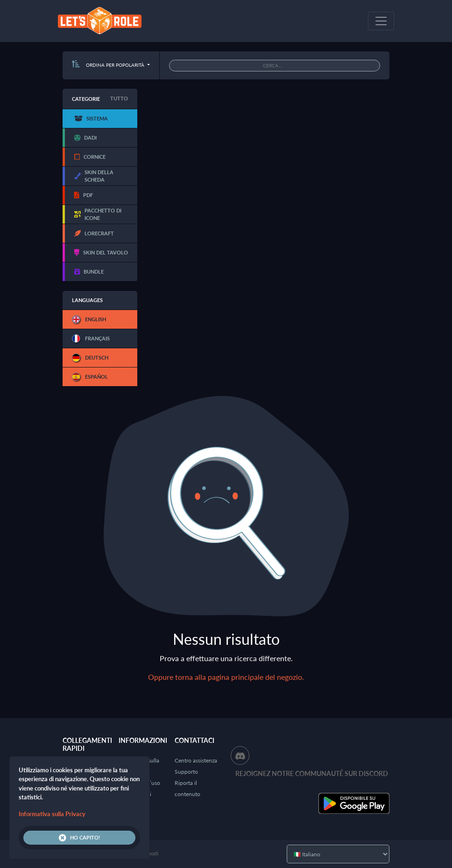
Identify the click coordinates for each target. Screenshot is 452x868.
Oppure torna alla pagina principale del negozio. (226, 677)
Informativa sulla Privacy (52, 814)
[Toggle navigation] (381, 21)
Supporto (186, 772)
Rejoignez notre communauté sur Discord (312, 773)
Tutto (119, 98)
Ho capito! (79, 838)
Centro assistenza (196, 760)
